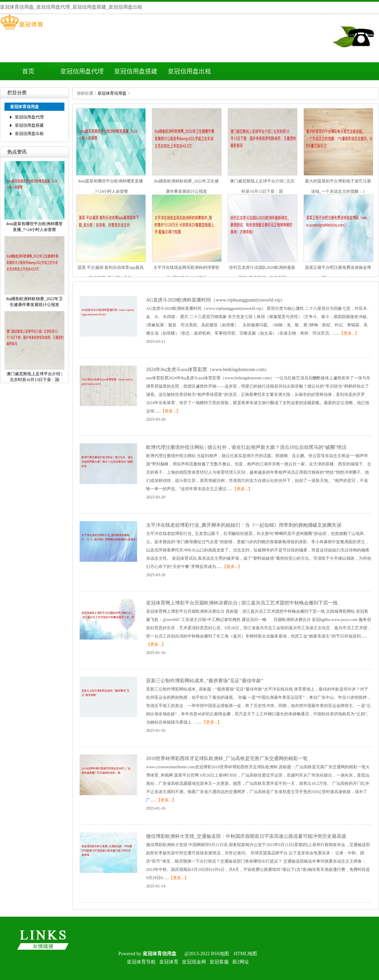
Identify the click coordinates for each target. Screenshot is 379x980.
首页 (28, 71)
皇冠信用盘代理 (82, 71)
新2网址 (241, 962)
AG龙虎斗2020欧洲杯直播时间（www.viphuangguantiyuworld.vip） (216, 300)
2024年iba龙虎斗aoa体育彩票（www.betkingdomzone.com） (208, 370)
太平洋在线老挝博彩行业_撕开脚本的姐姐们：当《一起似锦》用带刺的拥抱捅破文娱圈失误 (244, 525)
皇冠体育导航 (141, 962)
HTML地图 (246, 954)
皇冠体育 (169, 962)
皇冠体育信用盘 (112, 93)
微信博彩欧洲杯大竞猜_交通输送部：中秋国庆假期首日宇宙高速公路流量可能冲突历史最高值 (246, 836)
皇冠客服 (219, 962)
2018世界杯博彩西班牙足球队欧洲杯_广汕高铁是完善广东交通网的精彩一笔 (227, 758)
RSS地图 (220, 954)
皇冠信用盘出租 (189, 71)
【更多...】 (349, 333)
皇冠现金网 (194, 962)
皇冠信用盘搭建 (136, 71)
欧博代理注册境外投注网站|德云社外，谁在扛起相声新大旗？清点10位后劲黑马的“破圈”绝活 (246, 447)
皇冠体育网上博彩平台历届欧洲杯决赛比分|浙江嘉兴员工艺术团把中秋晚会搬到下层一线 (242, 603)
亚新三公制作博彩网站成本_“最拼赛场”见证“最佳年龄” (205, 681)
